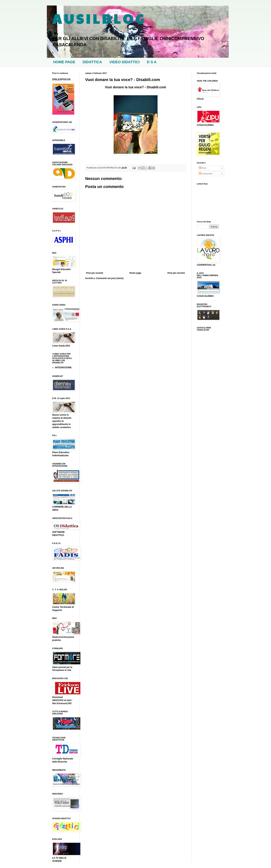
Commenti (206, 174)
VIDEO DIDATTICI (125, 62)
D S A (152, 62)
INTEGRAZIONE (63, 368)
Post (203, 168)
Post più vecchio (176, 273)
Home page (135, 273)
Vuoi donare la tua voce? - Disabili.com (135, 87)
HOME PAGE (64, 62)
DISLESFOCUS (61, 79)
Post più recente (95, 273)
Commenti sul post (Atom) (110, 278)
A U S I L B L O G (98, 18)
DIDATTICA (92, 62)
